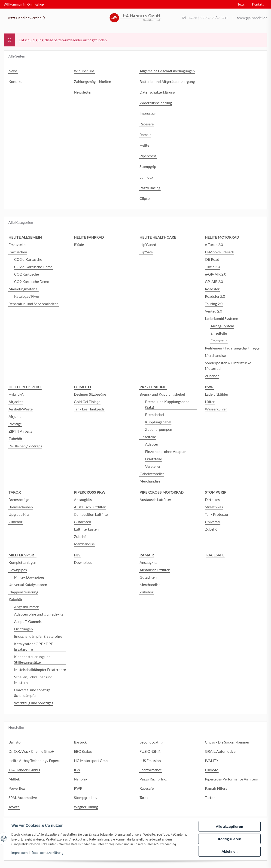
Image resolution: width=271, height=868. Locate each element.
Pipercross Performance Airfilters (231, 779)
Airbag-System (222, 326)
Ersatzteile (17, 244)
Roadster (212, 289)
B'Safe (79, 244)
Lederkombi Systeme (221, 318)
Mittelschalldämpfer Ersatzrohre (40, 669)
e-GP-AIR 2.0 (216, 274)
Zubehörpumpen (159, 429)
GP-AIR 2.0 (214, 281)
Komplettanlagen (22, 562)
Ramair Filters (216, 788)
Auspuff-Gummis (28, 621)
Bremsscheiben (21, 507)
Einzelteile (219, 333)
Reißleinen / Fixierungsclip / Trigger (233, 348)
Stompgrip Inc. (85, 797)
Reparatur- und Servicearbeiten (33, 304)
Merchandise (215, 355)
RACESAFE (215, 555)
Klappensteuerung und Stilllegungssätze (32, 659)
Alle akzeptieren (229, 826)
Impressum (19, 853)
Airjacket (16, 402)
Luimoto (212, 770)
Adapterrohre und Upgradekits (39, 614)
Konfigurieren (230, 839)
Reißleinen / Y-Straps (25, 446)
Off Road (212, 259)
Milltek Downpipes (29, 577)
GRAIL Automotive (220, 751)
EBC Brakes (83, 751)
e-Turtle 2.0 (214, 244)
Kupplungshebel (158, 422)
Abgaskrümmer (26, 607)
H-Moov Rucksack (219, 252)
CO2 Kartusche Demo (32, 281)
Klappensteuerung (23, 592)
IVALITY (212, 760)
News (241, 4)
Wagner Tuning (86, 807)
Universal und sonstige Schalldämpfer (32, 693)
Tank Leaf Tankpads (89, 409)
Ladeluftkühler (217, 394)
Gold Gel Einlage (87, 402)
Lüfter (210, 402)
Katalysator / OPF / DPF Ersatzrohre (33, 646)
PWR (78, 788)
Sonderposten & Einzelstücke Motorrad (228, 366)
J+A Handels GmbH (24, 770)
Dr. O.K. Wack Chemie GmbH (32, 751)
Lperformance (151, 770)
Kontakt (258, 4)
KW (77, 770)
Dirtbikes (212, 499)
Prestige (15, 424)
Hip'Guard (148, 244)
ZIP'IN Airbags (20, 431)
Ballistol (15, 742)
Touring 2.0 (214, 304)
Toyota (14, 807)
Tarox (144, 797)
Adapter (152, 444)
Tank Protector (217, 514)
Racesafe (147, 788)
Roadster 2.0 (215, 296)
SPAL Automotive (23, 797)
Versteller (153, 466)
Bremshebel (155, 414)
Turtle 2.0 (212, 267)
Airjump (15, 416)
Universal (213, 522)
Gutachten (82, 522)
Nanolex (81, 779)
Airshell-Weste (21, 409)
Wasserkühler (216, 409)
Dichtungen (23, 629)
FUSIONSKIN (151, 751)
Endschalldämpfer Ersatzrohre (38, 636)
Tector (210, 797)
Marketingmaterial (23, 289)
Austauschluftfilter (155, 570)
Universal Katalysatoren (28, 584)
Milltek (14, 779)
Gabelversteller (152, 474)
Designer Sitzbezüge (90, 394)
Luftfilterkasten (86, 529)
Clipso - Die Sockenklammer (227, 742)
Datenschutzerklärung (48, 853)
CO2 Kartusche (26, 274)
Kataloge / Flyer (27, 296)
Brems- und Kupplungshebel (162, 394)
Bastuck (80, 742)
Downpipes (18, 570)
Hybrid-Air (17, 394)
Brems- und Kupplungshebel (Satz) (168, 404)
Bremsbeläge (19, 499)
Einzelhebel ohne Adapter (166, 451)
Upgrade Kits (19, 514)
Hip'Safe (146, 252)
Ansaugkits (83, 499)
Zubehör (212, 376)
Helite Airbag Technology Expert (34, 760)
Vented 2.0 (213, 311)
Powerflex (17, 788)
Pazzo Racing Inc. (153, 779)
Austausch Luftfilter (90, 507)
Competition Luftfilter (91, 514)
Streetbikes (214, 507)
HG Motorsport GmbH (92, 760)
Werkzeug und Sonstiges (34, 703)
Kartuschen (18, 252)
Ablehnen (230, 851)
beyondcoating (151, 742)
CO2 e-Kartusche (28, 259)
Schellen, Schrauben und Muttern (33, 680)
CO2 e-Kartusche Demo (33, 267)
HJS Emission (150, 760)
